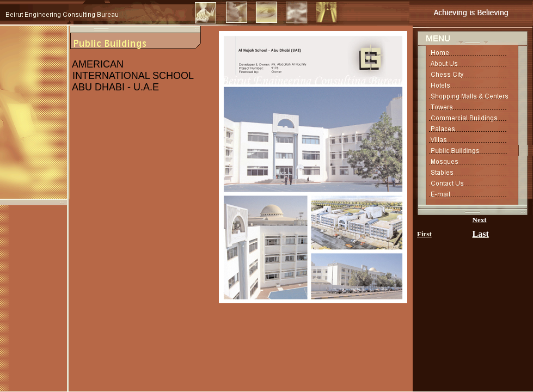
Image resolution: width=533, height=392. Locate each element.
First (424, 234)
